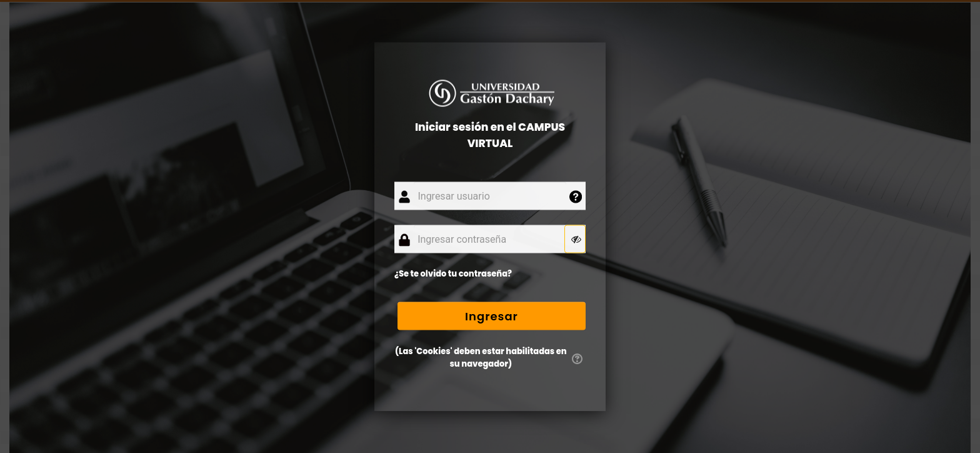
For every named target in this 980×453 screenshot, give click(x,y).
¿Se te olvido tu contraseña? (453, 274)
